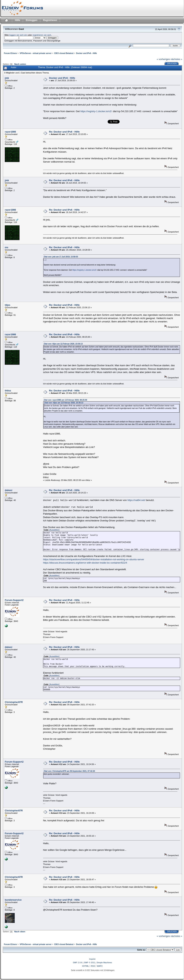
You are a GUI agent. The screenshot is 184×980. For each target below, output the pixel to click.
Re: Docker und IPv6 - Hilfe (64, 132)
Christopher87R (14, 702)
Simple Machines (104, 963)
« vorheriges (163, 59)
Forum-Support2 (14, 600)
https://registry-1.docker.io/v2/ (96, 111)
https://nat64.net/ (136, 500)
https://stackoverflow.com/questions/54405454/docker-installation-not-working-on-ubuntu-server (94, 559)
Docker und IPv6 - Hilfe (62, 78)
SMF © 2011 (90, 963)
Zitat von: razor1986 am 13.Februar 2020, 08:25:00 (65, 400)
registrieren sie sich (42, 35)
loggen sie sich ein (18, 35)
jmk (7, 78)
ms (7, 247)
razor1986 (10, 132)
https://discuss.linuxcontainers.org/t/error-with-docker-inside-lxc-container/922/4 (85, 563)
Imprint (92, 959)
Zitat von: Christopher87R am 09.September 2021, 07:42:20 (69, 771)
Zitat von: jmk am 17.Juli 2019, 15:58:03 (61, 257)
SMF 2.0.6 (78, 963)
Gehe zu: (141, 950)
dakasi (8, 490)
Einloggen (32, 20)
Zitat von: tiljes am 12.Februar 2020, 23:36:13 (63, 344)
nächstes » (176, 59)
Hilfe (17, 20)
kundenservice (13, 900)
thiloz (8, 391)
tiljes (8, 305)
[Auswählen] (54, 530)
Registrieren (50, 20)
